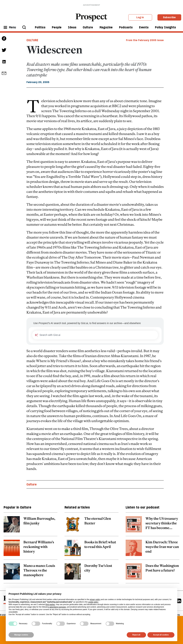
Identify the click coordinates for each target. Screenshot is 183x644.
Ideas (72, 27)
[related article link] (30, 526)
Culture (88, 27)
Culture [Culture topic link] (32, 484)
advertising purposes (58, 607)
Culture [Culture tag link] (32, 40)
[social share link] (4, 73)
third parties (50, 604)
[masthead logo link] (92, 17)
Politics (40, 27)
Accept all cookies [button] (161, 635)
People (57, 27)
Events (144, 27)
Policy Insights (165, 27)
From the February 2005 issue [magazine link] (145, 40)
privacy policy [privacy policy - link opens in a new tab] (95, 599)
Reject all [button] (136, 635)
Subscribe (169, 17)
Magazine (106, 27)
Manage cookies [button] (21, 635)
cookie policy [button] (93, 602)
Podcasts (126, 27)
